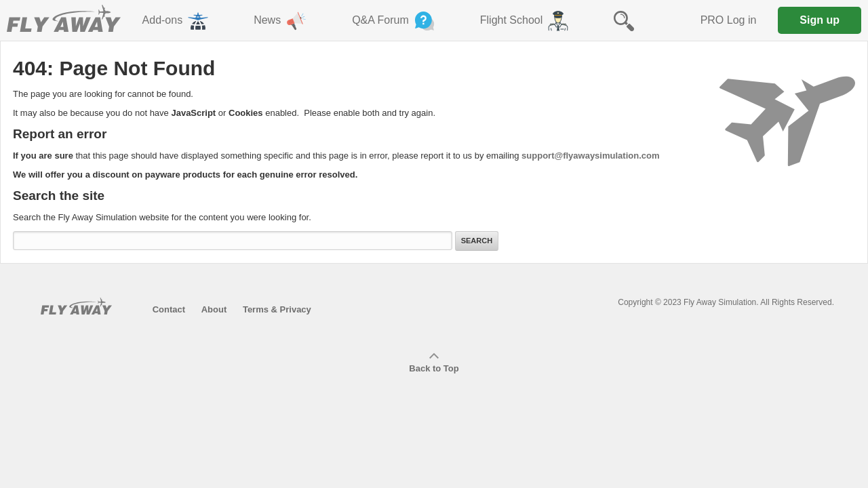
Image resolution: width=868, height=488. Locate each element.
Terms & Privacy (277, 309)
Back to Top (434, 363)
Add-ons (177, 21)
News (281, 21)
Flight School (526, 21)
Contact (169, 309)
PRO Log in (729, 20)
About (214, 309)
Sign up (820, 20)
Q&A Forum (394, 21)
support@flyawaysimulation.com (590, 156)
